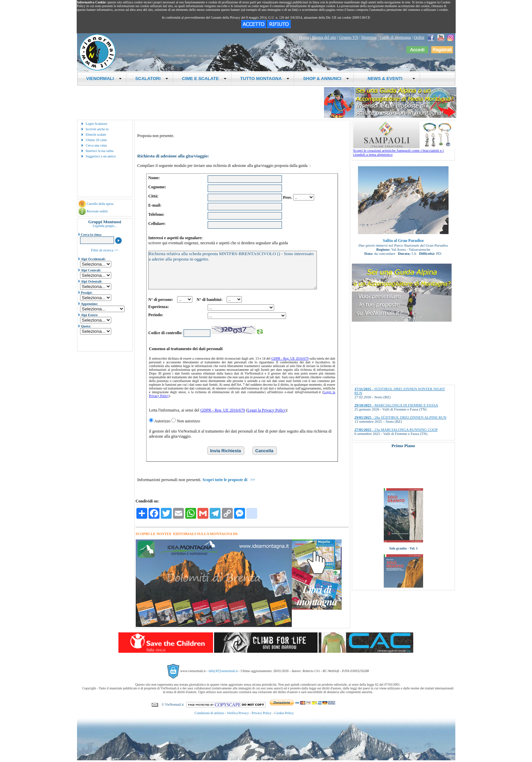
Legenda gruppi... (105, 226)
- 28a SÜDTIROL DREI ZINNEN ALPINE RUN (401, 417)
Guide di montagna (395, 37)
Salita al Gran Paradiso (403, 241)
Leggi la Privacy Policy (267, 410)
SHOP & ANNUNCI (326, 79)
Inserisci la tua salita (100, 151)
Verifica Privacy (238, 713)
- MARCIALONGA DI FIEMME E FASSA (396, 405)
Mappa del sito (324, 37)
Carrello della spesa (100, 204)
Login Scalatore (97, 124)
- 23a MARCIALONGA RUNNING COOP (396, 430)
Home (304, 37)
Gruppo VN (349, 37)
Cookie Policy (284, 713)
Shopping (369, 37)
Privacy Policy (262, 713)
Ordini (419, 37)
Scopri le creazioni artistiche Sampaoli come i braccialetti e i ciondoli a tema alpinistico (404, 151)
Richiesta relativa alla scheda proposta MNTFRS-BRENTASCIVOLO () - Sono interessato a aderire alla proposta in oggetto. (233, 270)
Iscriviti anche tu (97, 129)
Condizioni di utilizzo (209, 713)
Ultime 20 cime (96, 140)
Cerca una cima (96, 145)
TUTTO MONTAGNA (265, 79)
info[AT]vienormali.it (223, 671)
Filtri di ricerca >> (105, 250)
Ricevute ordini (97, 211)
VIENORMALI (104, 79)
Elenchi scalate (96, 135)
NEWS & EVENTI (389, 79)
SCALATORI (152, 79)
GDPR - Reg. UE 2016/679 (290, 358)
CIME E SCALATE (204, 79)
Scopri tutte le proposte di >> (229, 480)
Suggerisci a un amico (101, 156)
